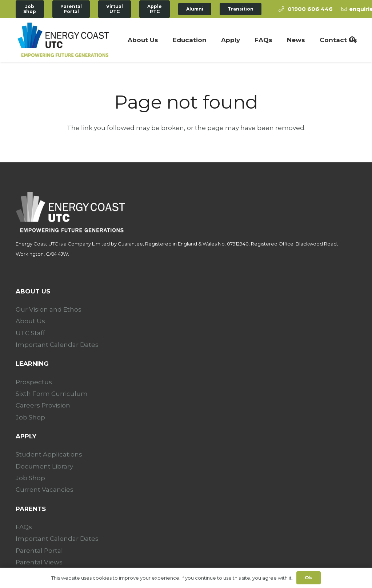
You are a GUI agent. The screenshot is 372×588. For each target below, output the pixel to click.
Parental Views (39, 562)
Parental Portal (39, 551)
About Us (30, 321)
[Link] (63, 40)
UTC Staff (30, 333)
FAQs (24, 527)
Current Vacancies (45, 490)
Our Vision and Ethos (49, 309)
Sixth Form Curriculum (52, 394)
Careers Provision (43, 405)
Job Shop (30, 417)
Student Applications (49, 454)
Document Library (44, 466)
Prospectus (34, 382)
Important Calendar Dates (57, 345)
